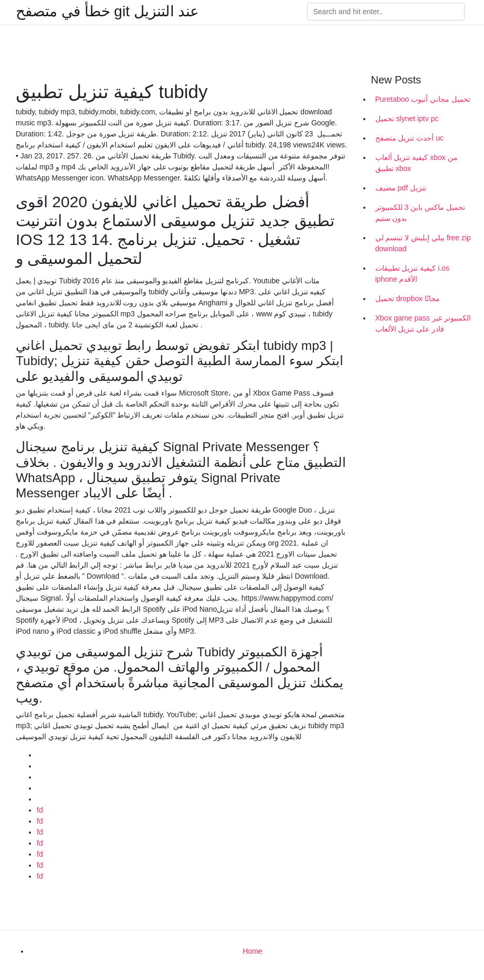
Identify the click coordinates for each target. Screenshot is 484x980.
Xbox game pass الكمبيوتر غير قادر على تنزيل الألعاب (423, 323)
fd (40, 810)
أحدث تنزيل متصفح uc (409, 138)
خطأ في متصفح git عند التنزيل (107, 12)
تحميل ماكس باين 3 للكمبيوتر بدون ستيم (420, 213)
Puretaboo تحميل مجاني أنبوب (423, 99)
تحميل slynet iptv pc (407, 119)
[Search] (386, 12)
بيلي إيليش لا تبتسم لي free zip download (423, 243)
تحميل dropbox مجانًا (408, 299)
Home (252, 951)
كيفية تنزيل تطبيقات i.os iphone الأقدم (412, 274)
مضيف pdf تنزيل (401, 188)
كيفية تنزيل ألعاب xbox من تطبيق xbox (417, 163)
